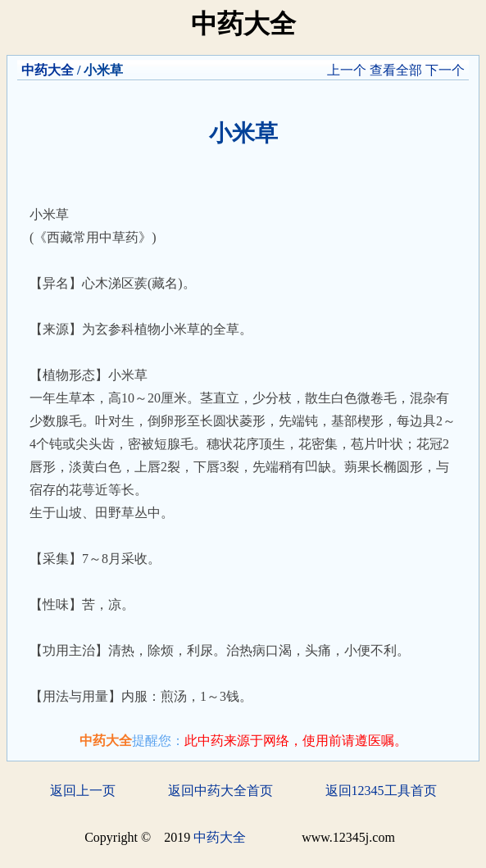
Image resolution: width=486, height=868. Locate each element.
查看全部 (396, 70)
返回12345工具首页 (381, 791)
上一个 (347, 70)
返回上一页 (83, 791)
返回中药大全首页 (220, 791)
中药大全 (48, 70)
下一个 (445, 70)
